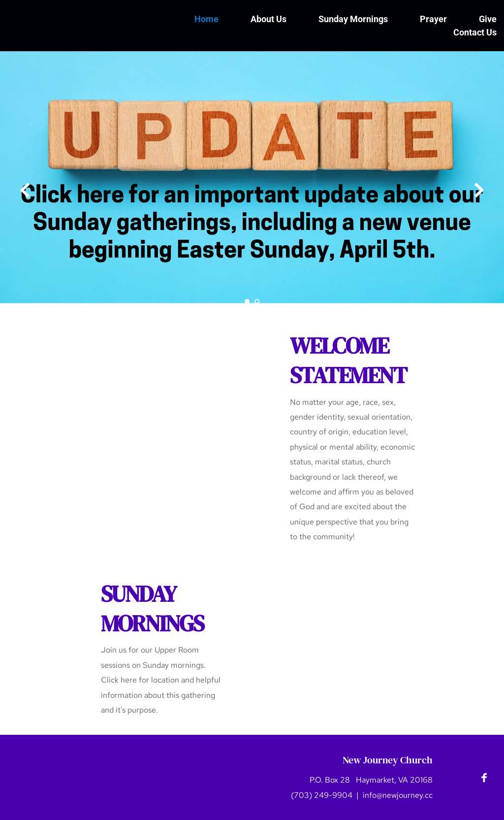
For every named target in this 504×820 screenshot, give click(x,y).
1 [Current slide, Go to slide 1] (247, 301)
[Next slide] (479, 190)
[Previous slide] (25, 190)
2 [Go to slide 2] (257, 301)
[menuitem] (206, 19)
